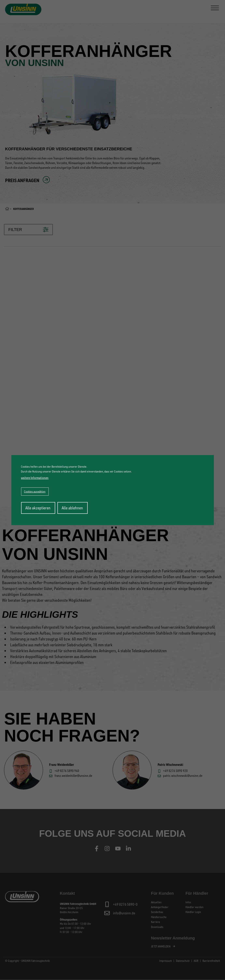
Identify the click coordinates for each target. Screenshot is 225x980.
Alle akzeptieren (38, 508)
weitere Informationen (35, 478)
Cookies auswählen (35, 491)
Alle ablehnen (72, 508)
